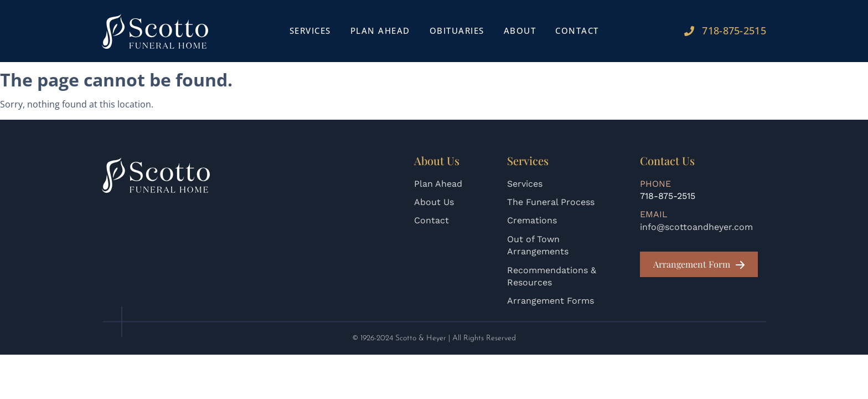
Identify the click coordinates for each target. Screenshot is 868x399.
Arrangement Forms (551, 301)
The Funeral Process (551, 202)
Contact (577, 30)
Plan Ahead (380, 30)
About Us (434, 202)
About (520, 30)
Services (310, 30)
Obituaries (457, 30)
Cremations (532, 220)
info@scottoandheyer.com (696, 227)
